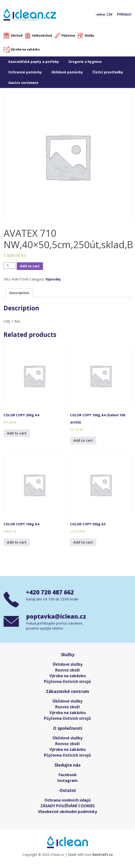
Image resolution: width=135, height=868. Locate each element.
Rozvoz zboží (67, 670)
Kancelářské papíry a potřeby (34, 62)
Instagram (67, 780)
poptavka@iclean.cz (56, 616)
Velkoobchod (42, 36)
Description (19, 293)
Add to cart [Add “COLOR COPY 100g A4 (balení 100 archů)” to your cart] (83, 440)
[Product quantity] (10, 266)
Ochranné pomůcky (25, 72)
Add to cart (30, 266)
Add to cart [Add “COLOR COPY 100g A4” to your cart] (17, 542)
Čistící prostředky (108, 72)
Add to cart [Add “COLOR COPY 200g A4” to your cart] (17, 433)
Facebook (68, 775)
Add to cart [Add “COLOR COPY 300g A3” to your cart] (83, 542)
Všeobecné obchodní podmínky (67, 812)
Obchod (17, 36)
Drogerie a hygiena (85, 62)
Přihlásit (124, 14)
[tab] (19, 293)
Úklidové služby (67, 664)
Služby (89, 36)
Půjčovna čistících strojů (67, 681)
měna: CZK (104, 14)
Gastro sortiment (23, 83)
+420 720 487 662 (50, 592)
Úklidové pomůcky (67, 72)
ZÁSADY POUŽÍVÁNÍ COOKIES (67, 806)
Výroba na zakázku (25, 49)
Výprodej (53, 279)
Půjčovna (68, 36)
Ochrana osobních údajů (68, 800)
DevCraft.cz (103, 854)
